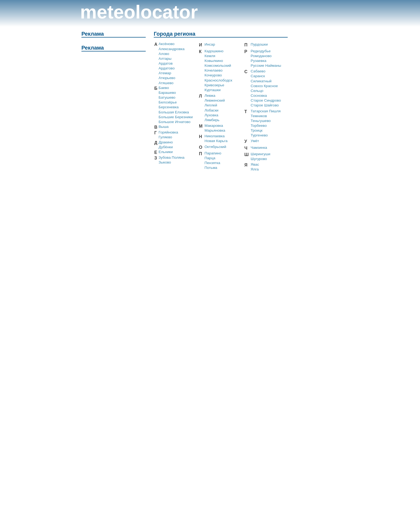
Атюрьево (167, 78)
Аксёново (166, 44)
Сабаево (258, 71)
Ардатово (167, 68)
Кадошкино (214, 51)
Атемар (165, 73)
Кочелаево (213, 70)
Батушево (167, 97)
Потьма (211, 168)
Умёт (255, 141)
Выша (164, 127)
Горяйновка (168, 132)
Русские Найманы (266, 66)
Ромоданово (261, 56)
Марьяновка (215, 130)
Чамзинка (259, 148)
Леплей (211, 105)
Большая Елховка (174, 112)
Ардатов (166, 63)
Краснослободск (218, 80)
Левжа (210, 96)
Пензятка (212, 163)
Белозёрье (168, 102)
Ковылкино (214, 61)
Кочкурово (213, 75)
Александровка (172, 49)
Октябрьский (215, 147)
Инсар (210, 44)
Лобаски (211, 110)
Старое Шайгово (265, 105)
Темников (259, 116)
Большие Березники (176, 117)
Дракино (166, 142)
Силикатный (261, 81)
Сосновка (259, 96)
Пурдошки (259, 44)
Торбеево (259, 126)
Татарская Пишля (266, 111)
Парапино (213, 153)
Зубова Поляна (172, 157)
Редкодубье (261, 51)
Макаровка (214, 126)
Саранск (258, 76)
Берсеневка (169, 107)
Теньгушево (261, 121)
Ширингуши (260, 154)
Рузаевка (258, 61)
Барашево (167, 93)
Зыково (165, 162)
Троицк (257, 130)
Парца (210, 158)
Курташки (212, 90)
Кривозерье (214, 85)
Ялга (255, 169)
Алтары (165, 59)
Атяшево (166, 83)
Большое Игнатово (175, 122)
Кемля (210, 56)
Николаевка (214, 136)
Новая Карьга (216, 141)
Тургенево (259, 135)
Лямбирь (212, 120)
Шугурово (259, 159)
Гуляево (165, 137)
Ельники (166, 152)
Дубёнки (166, 147)
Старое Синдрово (266, 100)
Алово (164, 54)
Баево (164, 88)
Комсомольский (218, 66)
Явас (255, 164)
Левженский (215, 100)
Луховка (211, 115)
